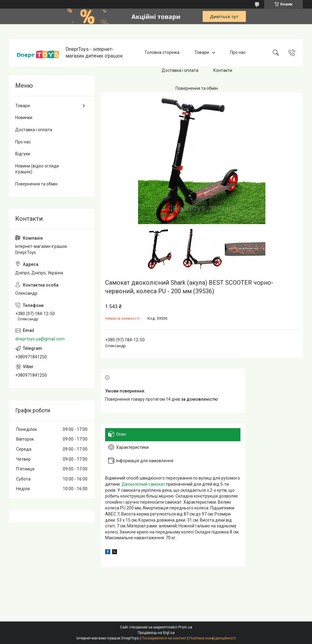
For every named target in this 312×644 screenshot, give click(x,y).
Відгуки (23, 154)
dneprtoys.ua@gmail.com (40, 339)
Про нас (238, 53)
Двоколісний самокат (143, 484)
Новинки (24, 118)
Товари (202, 53)
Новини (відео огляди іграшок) (37, 169)
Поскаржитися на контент (164, 638)
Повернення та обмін (197, 88)
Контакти (223, 70)
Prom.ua (185, 627)
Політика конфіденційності (213, 638)
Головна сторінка (162, 53)
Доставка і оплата (180, 70)
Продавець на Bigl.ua (156, 633)
